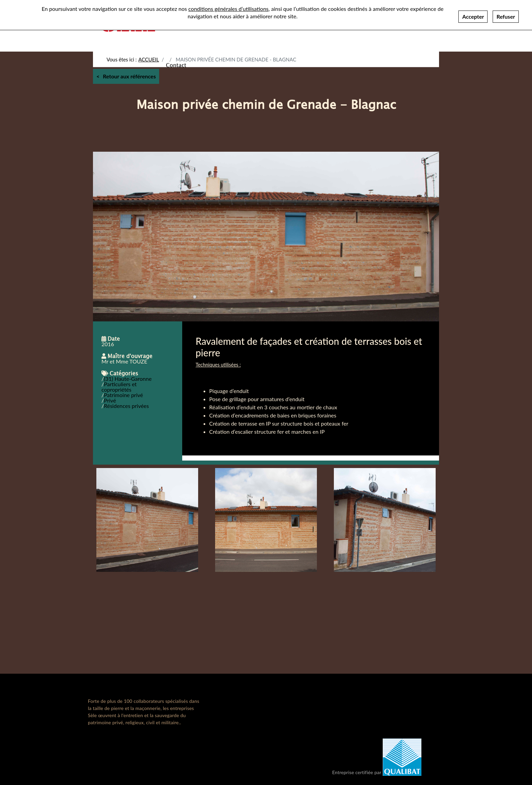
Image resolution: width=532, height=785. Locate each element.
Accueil (149, 59)
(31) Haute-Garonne (128, 379)
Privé (110, 400)
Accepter (473, 16)
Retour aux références (129, 76)
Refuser (506, 16)
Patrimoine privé (123, 395)
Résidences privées (126, 406)
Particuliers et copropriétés (119, 387)
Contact (176, 65)
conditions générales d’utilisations (228, 9)
